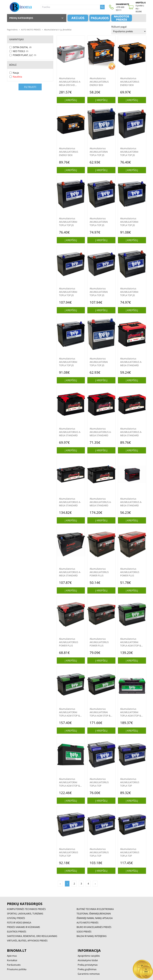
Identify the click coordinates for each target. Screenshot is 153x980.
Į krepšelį (71, 100)
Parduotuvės (14, 965)
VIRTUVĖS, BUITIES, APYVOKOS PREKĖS (27, 941)
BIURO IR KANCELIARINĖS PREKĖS (94, 927)
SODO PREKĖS (84, 932)
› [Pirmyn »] (95, 884)
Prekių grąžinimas (87, 969)
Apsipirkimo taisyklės (89, 956)
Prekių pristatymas (88, 965)
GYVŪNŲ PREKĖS (16, 918)
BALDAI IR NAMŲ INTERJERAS (92, 936)
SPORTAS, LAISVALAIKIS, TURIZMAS (25, 914)
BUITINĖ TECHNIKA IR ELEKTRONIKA (95, 909)
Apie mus (12, 956)
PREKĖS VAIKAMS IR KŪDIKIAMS (23, 927)
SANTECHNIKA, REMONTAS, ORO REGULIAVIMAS (32, 936)
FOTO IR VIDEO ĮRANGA (19, 923)
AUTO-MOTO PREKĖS (31, 30)
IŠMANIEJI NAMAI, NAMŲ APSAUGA (95, 918)
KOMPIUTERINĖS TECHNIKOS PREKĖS (26, 909)
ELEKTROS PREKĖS (17, 932)
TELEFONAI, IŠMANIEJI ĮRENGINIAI (94, 914)
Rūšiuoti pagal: (119, 27)
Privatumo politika (17, 969)
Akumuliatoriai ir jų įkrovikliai (58, 30)
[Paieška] (70, 7)
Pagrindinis (12, 30)
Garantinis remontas (89, 974)
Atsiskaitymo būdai (88, 960)
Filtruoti (30, 87)
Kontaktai (12, 960)
